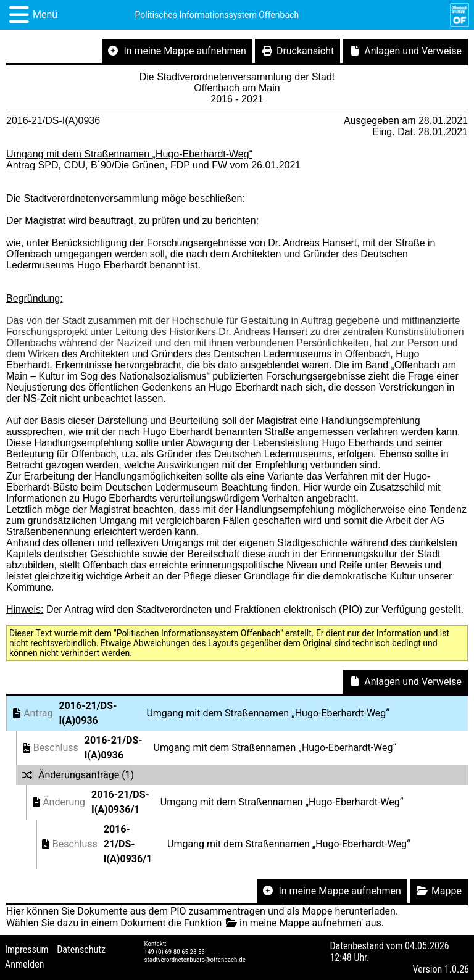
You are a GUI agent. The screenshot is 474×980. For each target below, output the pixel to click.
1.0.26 (457, 969)
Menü (45, 15)
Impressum (27, 949)
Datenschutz (81, 949)
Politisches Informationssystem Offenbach (217, 15)
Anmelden (24, 964)
